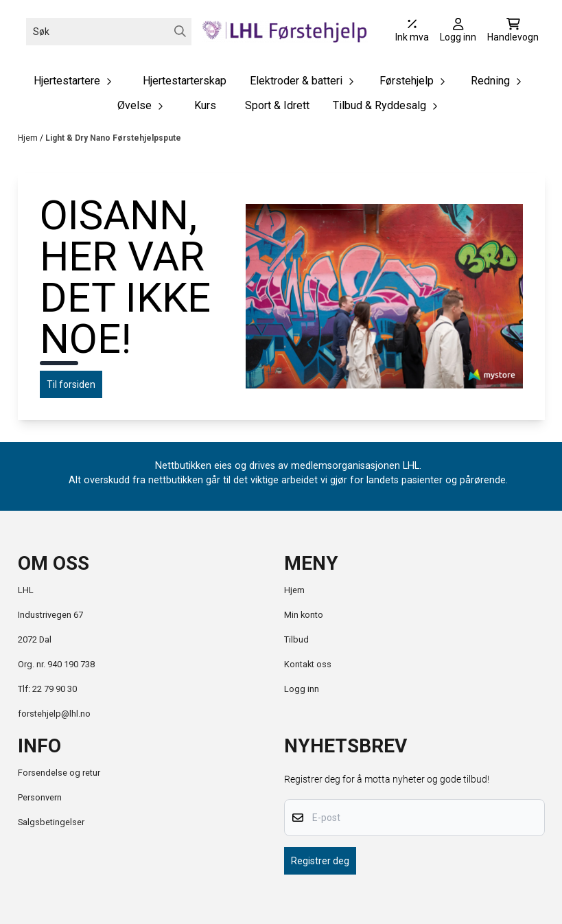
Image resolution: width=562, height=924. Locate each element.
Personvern (40, 797)
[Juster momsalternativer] (412, 32)
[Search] (180, 31)
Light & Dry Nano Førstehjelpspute (113, 138)
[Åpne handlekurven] (513, 32)
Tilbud (296, 639)
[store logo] (285, 31)
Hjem (29, 138)
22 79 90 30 (55, 689)
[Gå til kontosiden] (458, 32)
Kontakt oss (308, 664)
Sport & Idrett (277, 105)
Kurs (205, 105)
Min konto (304, 615)
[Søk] (109, 32)
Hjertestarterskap (185, 81)
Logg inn (302, 689)
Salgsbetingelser (51, 822)
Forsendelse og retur (59, 773)
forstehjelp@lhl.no (54, 714)
